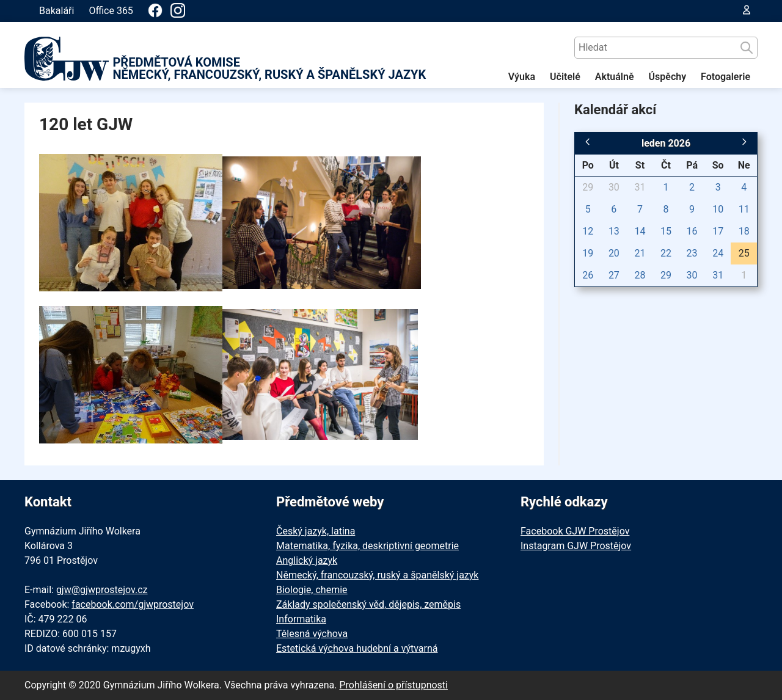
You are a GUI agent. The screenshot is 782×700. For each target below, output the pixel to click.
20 (614, 253)
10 (718, 209)
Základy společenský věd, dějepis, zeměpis (368, 604)
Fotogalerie (725, 77)
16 (692, 231)
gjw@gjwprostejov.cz (102, 590)
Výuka (522, 77)
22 (666, 253)
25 (744, 253)
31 (640, 187)
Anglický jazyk (307, 560)
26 (588, 275)
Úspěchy (668, 77)
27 (614, 275)
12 (588, 231)
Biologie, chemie (312, 590)
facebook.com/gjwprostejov (133, 604)
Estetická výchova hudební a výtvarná (357, 648)
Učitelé (565, 77)
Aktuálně (615, 77)
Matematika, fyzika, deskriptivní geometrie (367, 546)
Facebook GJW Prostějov (575, 531)
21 (640, 253)
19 (588, 253)
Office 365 (111, 11)
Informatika (301, 619)
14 (640, 231)
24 (718, 253)
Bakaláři (57, 11)
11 (744, 209)
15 (666, 231)
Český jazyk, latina (316, 531)
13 (614, 231)
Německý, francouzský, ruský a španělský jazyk (377, 575)
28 (640, 275)
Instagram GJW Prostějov (576, 546)
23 (692, 253)
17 (718, 231)
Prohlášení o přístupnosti (393, 685)
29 (588, 187)
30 (614, 187)
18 (744, 231)
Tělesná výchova (312, 634)
